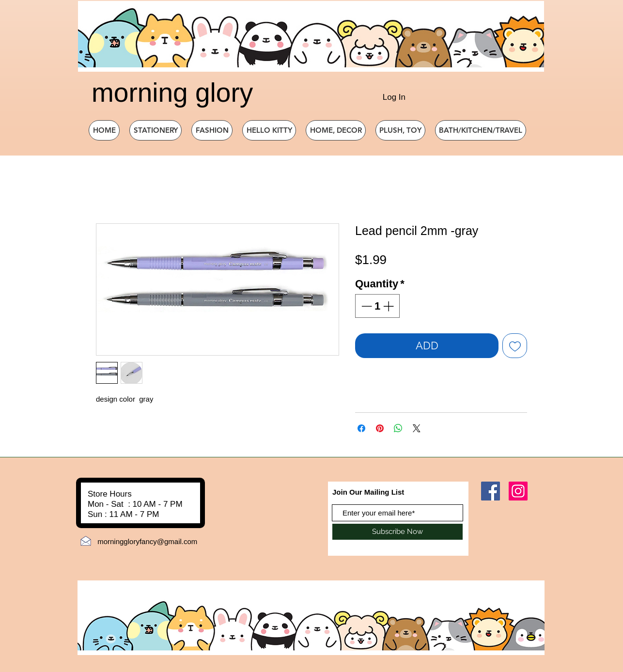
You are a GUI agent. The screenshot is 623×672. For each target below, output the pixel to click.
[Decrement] (366, 306)
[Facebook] (491, 491)
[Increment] (389, 306)
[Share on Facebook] (361, 428)
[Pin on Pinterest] (380, 428)
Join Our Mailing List (368, 492)
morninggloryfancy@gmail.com (147, 541)
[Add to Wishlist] (515, 346)
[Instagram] (518, 491)
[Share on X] (417, 428)
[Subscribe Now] (397, 532)
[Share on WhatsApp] (398, 428)
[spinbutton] (377, 306)
